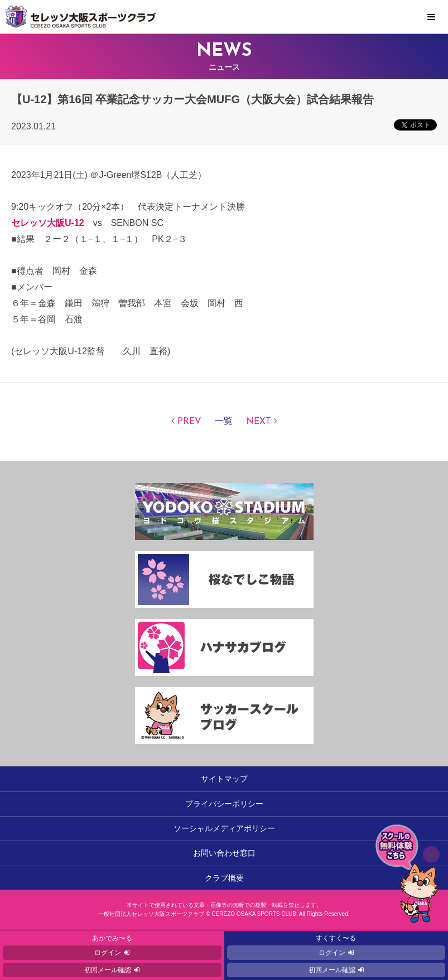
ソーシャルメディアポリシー (224, 828)
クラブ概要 (224, 878)
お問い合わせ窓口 (224, 853)
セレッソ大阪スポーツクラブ (224, 17)
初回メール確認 (108, 970)
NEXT (259, 422)
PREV (189, 422)
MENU (431, 17)
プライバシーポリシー (224, 804)
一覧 (224, 422)
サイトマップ (224, 779)
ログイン (108, 953)
